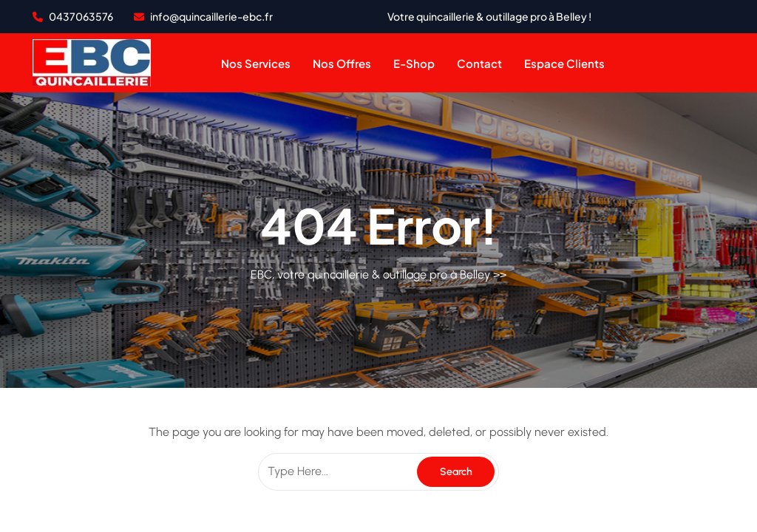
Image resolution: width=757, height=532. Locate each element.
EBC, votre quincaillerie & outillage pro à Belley (370, 274)
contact (479, 63)
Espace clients (564, 63)
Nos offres (342, 63)
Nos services (256, 63)
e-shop (414, 63)
